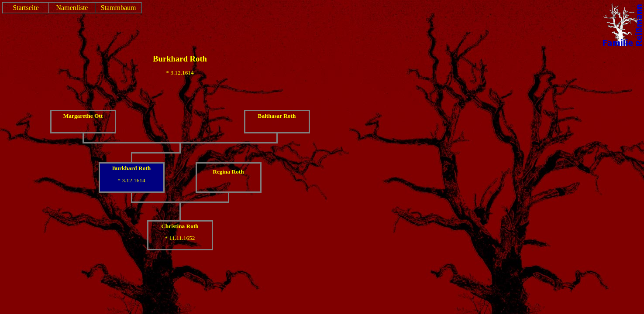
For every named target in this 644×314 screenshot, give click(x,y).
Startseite (26, 8)
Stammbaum (119, 8)
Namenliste (72, 8)
